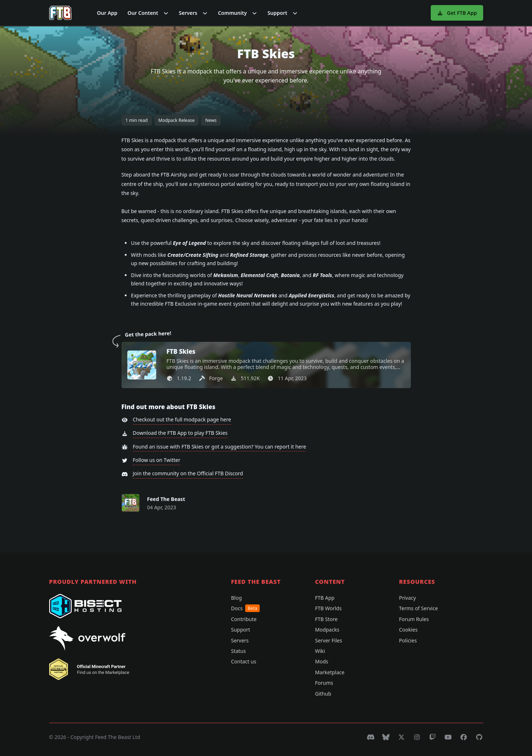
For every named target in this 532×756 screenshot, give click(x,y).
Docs (245, 608)
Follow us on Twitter (156, 460)
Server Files (329, 640)
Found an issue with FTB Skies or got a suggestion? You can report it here (219, 447)
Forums (324, 683)
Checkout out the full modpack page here (182, 419)
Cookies (408, 630)
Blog (237, 598)
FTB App (325, 598)
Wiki (320, 651)
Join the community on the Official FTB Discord (188, 473)
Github (323, 694)
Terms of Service (418, 608)
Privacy (407, 598)
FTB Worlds (328, 608)
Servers (240, 640)
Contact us (244, 661)
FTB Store (326, 619)
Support (241, 630)
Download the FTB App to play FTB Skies (180, 433)
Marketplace (330, 672)
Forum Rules (414, 619)
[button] (148, 13)
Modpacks (327, 630)
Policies (408, 640)
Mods (322, 661)
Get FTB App (457, 13)
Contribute (244, 619)
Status (239, 651)
